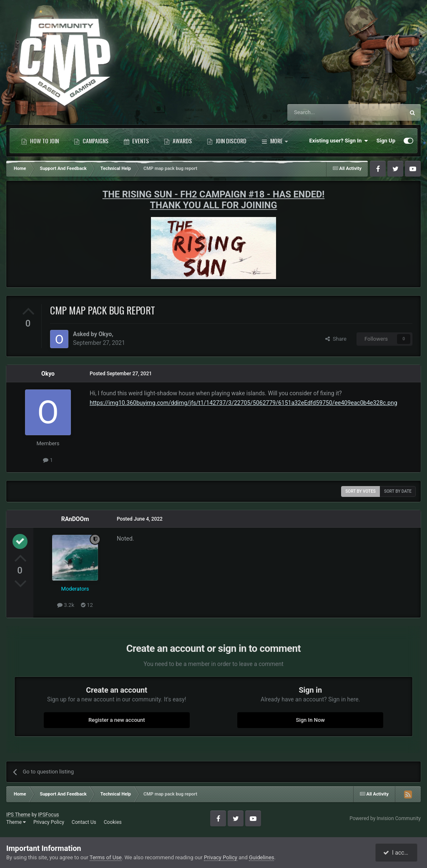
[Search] (326, 112)
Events (136, 141)
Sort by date (398, 491)
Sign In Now (310, 720)
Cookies (113, 822)
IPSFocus (48, 815)
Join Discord (227, 141)
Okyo (105, 334)
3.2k (66, 605)
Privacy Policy (49, 822)
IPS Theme (18, 815)
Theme (16, 822)
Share (336, 339)
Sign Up (386, 141)
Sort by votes (360, 491)
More (275, 141)
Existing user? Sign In (339, 141)
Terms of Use (106, 857)
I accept (397, 853)
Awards (178, 141)
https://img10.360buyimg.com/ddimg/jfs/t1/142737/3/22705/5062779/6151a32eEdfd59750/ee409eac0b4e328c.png (244, 403)
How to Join (40, 141)
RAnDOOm (75, 519)
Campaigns (91, 141)
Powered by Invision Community (385, 818)
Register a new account (117, 720)
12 (87, 605)
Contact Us (84, 822)
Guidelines (262, 857)
